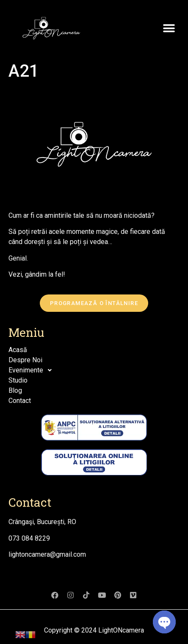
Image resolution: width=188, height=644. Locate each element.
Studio (18, 380)
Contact (20, 401)
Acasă (18, 350)
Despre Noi (25, 360)
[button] (169, 29)
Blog (15, 390)
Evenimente (32, 370)
